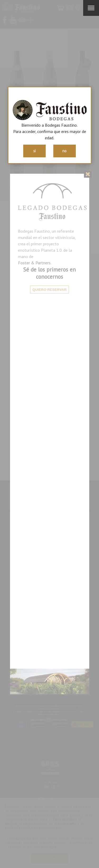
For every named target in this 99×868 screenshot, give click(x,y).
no (64, 151)
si (34, 151)
